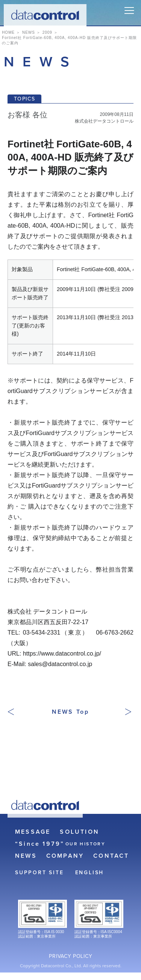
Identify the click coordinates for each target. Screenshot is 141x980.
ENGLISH (90, 873)
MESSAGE (33, 832)
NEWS (26, 856)
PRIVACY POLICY (70, 956)
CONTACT (111, 856)
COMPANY (65, 856)
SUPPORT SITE (39, 873)
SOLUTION (80, 832)
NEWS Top (71, 712)
